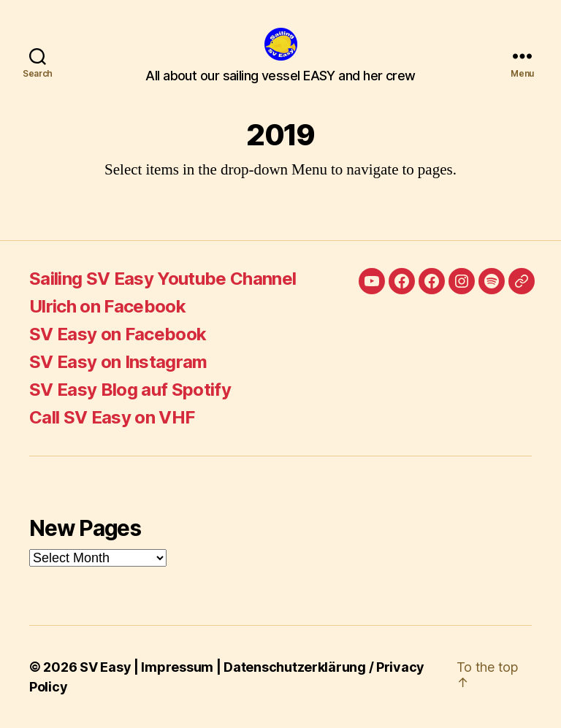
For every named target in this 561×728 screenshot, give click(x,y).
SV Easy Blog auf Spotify (130, 390)
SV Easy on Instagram (118, 362)
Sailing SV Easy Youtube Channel (163, 279)
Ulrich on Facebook (107, 306)
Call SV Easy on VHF (112, 417)
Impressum (177, 667)
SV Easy (105, 667)
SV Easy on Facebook (118, 334)
